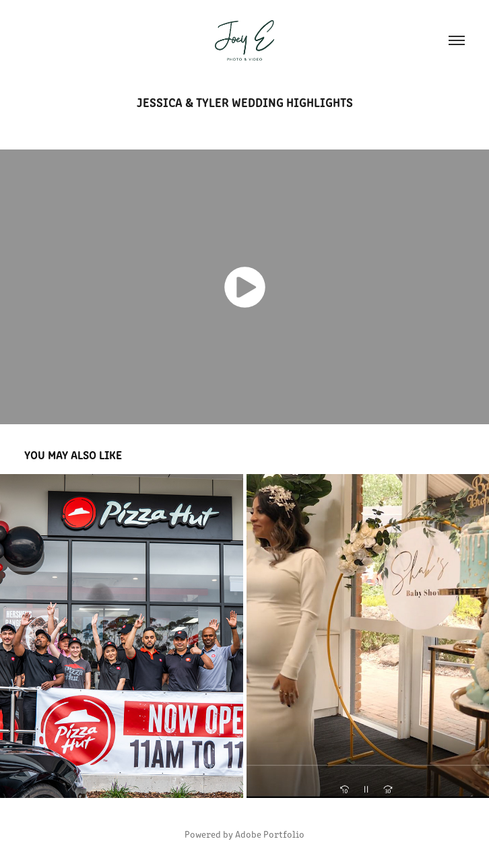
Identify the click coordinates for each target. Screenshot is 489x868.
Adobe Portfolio (270, 834)
